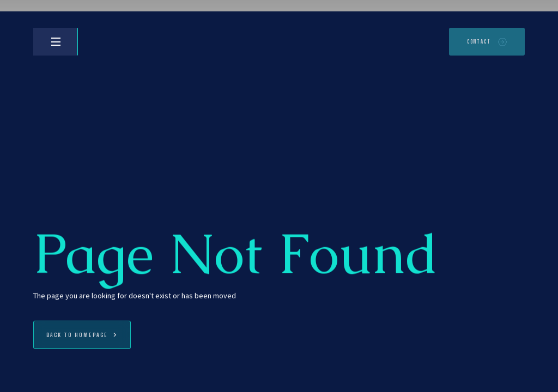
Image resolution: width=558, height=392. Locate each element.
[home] (104, 42)
